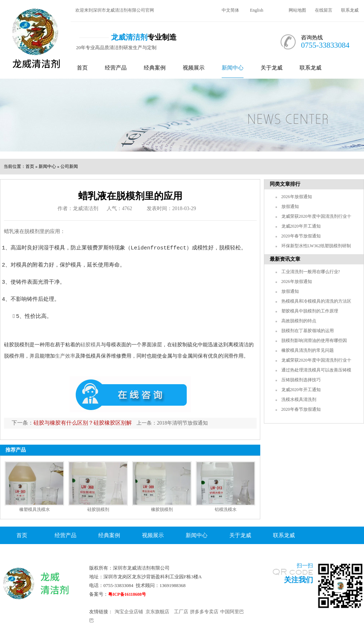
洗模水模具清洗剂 (299, 399)
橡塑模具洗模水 (35, 509)
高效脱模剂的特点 (299, 321)
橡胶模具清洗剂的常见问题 (308, 350)
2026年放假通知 (297, 197)
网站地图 (297, 10)
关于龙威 (272, 68)
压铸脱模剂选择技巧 (301, 380)
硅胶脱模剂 (98, 509)
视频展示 (194, 68)
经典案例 (155, 68)
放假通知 (290, 206)
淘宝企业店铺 (129, 612)
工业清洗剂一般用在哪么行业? (311, 272)
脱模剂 (32, 231)
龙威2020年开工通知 (301, 226)
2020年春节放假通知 (301, 236)
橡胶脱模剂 (162, 509)
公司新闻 (69, 166)
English (257, 10)
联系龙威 (350, 10)
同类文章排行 (285, 184)
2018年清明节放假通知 (182, 423)
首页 (82, 68)
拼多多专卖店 (204, 612)
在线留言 (324, 10)
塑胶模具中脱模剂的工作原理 (310, 311)
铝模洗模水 (226, 509)
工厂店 (181, 612)
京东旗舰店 (157, 612)
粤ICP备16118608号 (127, 594)
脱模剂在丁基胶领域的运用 (308, 331)
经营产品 (116, 68)
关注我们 (298, 580)
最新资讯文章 (285, 259)
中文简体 (230, 10)
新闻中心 (233, 68)
